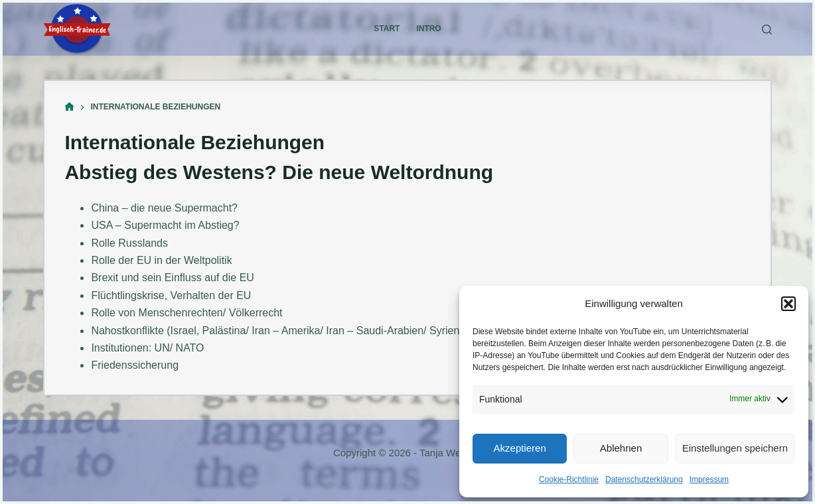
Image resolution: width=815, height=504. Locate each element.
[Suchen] (767, 30)
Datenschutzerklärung (644, 479)
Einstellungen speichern (735, 448)
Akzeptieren (520, 448)
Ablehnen (621, 448)
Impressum (709, 479)
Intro (428, 29)
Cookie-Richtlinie (569, 479)
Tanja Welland (451, 453)
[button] (788, 304)
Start (387, 29)
